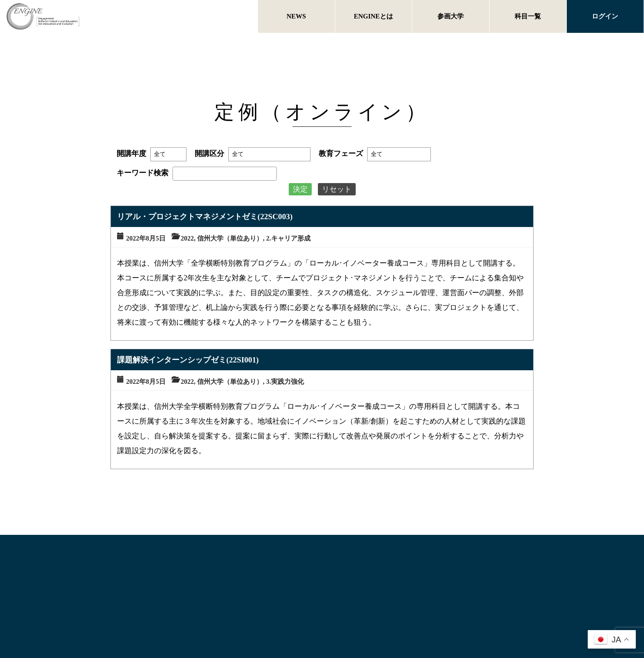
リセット (337, 189)
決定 (300, 189)
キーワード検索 (143, 173)
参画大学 (451, 16)
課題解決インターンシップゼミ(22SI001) (188, 360)
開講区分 (209, 154)
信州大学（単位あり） (230, 238)
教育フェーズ (341, 154)
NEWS (296, 16)
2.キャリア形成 (288, 238)
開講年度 (131, 154)
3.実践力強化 (285, 382)
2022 (187, 238)
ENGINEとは (374, 16)
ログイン (605, 16)
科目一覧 (528, 16)
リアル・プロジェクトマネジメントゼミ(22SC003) (205, 217)
